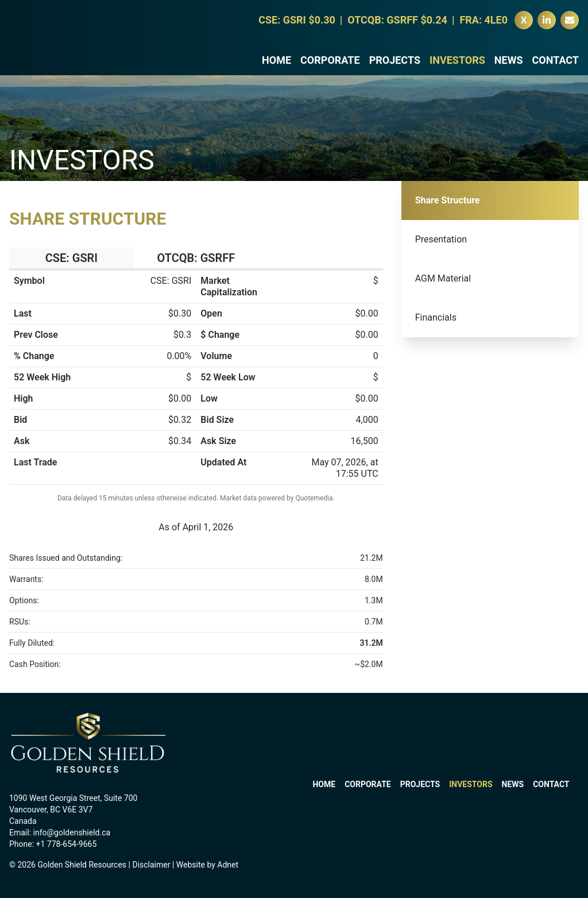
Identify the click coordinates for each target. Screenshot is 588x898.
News (509, 66)
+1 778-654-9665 (67, 844)
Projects (395, 66)
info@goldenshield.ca (72, 833)
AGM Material (443, 278)
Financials (436, 317)
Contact (556, 66)
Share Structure (448, 200)
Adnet (228, 865)
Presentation (441, 239)
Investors (457, 66)
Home (276, 66)
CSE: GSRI (71, 258)
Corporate (330, 66)
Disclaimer (151, 865)
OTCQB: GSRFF (196, 258)
